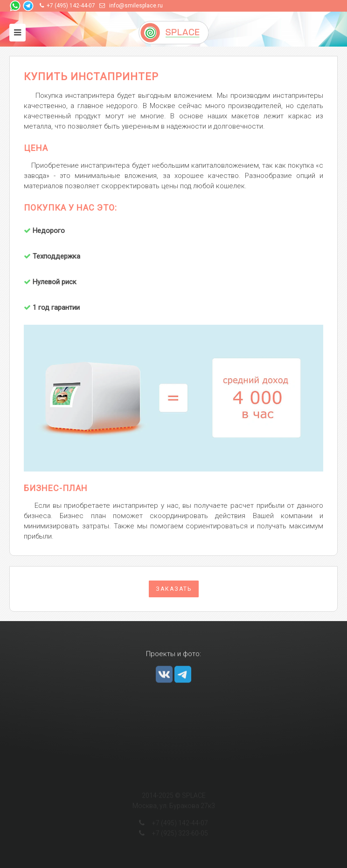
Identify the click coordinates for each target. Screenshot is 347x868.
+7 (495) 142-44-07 (71, 6)
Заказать (174, 589)
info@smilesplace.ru (136, 6)
